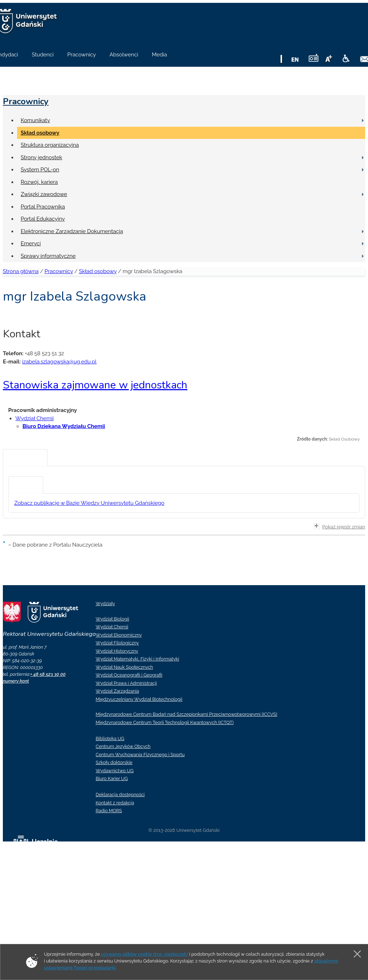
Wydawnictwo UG (115, 771)
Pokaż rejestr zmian (339, 526)
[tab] (25, 458)
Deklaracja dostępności (120, 795)
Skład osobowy (40, 133)
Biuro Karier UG (112, 778)
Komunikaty (35, 120)
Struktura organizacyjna (50, 145)
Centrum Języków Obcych (123, 746)
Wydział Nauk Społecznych (124, 667)
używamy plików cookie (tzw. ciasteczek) (145, 954)
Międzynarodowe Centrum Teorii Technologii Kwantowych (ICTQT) (165, 722)
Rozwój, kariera (39, 182)
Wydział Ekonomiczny (119, 635)
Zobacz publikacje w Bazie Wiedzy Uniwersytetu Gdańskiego (89, 503)
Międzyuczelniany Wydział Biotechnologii (139, 699)
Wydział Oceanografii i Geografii (129, 675)
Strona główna (21, 271)
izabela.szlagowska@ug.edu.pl (59, 362)
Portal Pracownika (43, 207)
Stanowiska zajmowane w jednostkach (95, 385)
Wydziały (105, 604)
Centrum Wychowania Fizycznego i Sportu (140, 755)
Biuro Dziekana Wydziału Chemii (64, 426)
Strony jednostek (41, 157)
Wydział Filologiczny (117, 643)
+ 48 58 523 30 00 (48, 674)
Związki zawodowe (44, 194)
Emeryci (31, 243)
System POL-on (40, 170)
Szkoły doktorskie (114, 762)
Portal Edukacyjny (43, 219)
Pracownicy (26, 101)
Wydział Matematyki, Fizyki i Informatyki (137, 659)
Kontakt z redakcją (115, 803)
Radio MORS (109, 811)
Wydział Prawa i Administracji (126, 683)
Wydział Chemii (34, 418)
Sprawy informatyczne (48, 256)
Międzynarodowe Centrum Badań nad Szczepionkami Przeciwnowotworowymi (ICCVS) (186, 714)
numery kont (16, 681)
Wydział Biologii (112, 619)
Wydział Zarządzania (117, 691)
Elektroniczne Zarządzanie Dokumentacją (72, 231)
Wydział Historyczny (117, 651)
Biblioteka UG (110, 738)
